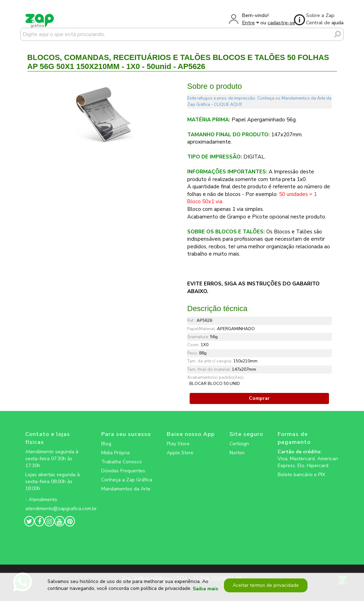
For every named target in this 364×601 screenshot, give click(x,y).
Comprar (259, 398)
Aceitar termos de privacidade (266, 585)
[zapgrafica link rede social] (56, 494)
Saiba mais (205, 589)
